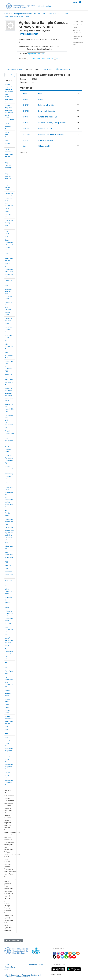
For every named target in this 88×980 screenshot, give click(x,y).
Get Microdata (29, 34)
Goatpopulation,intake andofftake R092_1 (9, 258)
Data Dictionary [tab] (32, 69)
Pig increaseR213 (8, 665)
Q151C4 (26, 123)
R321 (7, 730)
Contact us (15, 975)
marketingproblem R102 (9, 329)
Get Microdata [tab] (63, 69)
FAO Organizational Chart (10, 967)
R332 (7, 737)
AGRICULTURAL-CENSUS (50, 14)
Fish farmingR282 (8, 513)
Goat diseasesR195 (8, 214)
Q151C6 (26, 134)
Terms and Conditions (30, 975)
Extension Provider (46, 105)
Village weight (44, 146)
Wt (24, 146)
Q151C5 (26, 129)
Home (7, 14)
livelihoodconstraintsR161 (9, 583)
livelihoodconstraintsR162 (9, 574)
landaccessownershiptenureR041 (9, 557)
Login (74, 3)
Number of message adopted (51, 134)
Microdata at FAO (45, 6)
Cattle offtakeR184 (8, 143)
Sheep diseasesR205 (8, 693)
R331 (7, 733)
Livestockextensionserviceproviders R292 (9, 294)
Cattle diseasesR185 (8, 126)
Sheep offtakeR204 (8, 710)
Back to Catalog (14, 941)
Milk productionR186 (9, 346)
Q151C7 (26, 140)
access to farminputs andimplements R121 (9, 380)
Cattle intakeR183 (7, 135)
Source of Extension (47, 111)
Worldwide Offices (36, 965)
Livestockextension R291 (9, 283)
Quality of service (46, 140)
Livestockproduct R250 (8, 321)
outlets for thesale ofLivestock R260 (9, 602)
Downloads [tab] (48, 69)
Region (26, 93)
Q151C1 (26, 105)
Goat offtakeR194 (8, 234)
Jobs (6, 975)
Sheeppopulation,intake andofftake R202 (9, 721)
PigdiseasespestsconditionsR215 (9, 654)
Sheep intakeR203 (7, 702)
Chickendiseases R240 (8, 449)
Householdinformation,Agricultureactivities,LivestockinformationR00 (9, 535)
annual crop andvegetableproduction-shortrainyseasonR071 (9, 113)
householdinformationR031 (9, 522)
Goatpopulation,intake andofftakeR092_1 (9, 272)
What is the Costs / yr (48, 117)
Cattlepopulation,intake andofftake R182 (9, 154)
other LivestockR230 (8, 591)
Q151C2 (26, 111)
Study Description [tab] (14, 69)
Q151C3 (26, 117)
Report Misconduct (23, 977)
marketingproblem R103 (9, 338)
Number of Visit (45, 129)
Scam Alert (8, 977)
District (26, 99)
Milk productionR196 (9, 355)
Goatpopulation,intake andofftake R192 (9, 245)
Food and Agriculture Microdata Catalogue (25, 14)
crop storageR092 (8, 187)
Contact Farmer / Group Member (53, 123)
